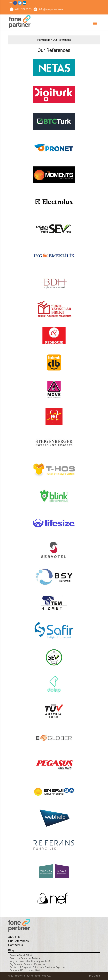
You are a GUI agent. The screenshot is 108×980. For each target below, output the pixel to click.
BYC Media (94, 976)
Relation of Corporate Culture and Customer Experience (38, 967)
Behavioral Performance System (26, 970)
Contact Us (15, 945)
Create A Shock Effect (21, 955)
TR (11, 3)
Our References (62, 40)
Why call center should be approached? (30, 961)
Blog (11, 950)
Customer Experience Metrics (25, 958)
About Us (14, 937)
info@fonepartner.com (51, 9)
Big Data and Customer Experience (28, 964)
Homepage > (45, 40)
